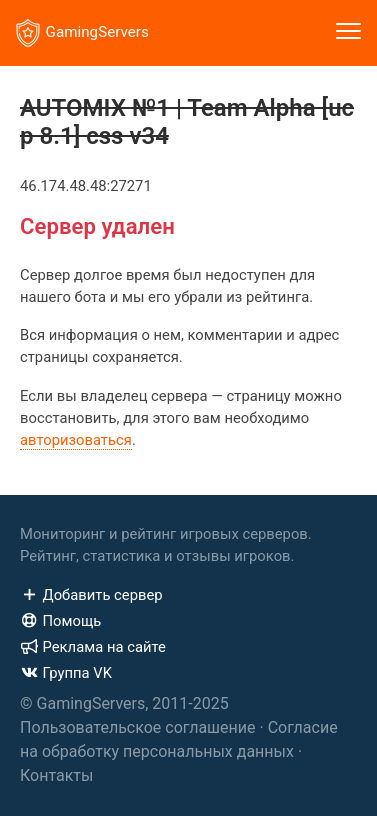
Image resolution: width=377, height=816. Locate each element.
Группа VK (66, 673)
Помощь (60, 621)
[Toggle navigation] (348, 33)
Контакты (56, 775)
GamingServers (82, 33)
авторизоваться (76, 440)
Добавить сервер (91, 595)
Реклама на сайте (93, 647)
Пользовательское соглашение (138, 727)
